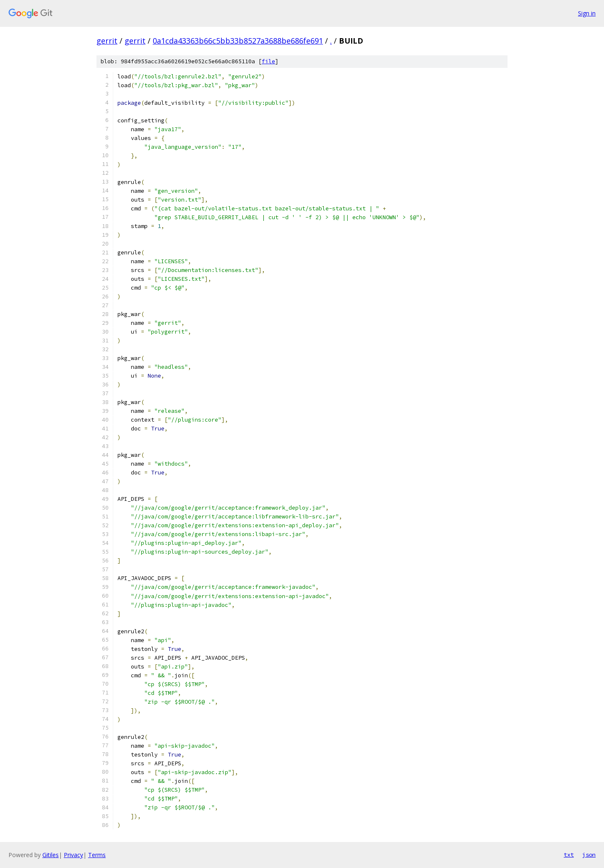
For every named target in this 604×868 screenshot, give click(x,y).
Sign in (587, 13)
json (589, 855)
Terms (97, 855)
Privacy (73, 855)
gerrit (107, 41)
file (268, 61)
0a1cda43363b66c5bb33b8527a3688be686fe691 (238, 41)
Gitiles (51, 855)
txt (569, 855)
